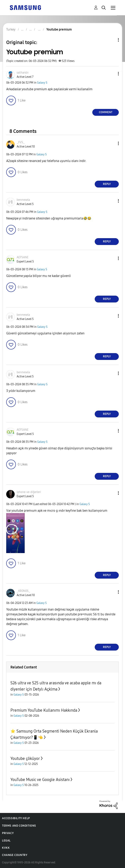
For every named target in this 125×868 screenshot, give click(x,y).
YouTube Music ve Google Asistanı (40, 780)
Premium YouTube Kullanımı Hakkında (44, 710)
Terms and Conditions (19, 826)
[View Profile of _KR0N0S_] (23, 591)
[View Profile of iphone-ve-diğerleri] (29, 492)
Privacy (8, 833)
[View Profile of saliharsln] (23, 73)
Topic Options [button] (112, 40)
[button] (112, 74)
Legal (6, 841)
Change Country (15, 855)
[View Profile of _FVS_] (21, 142)
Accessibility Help (16, 818)
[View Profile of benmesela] (23, 200)
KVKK (6, 848)
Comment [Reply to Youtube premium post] (106, 112)
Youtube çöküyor (25, 758)
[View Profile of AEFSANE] (23, 257)
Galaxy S (42, 83)
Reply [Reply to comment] (107, 184)
